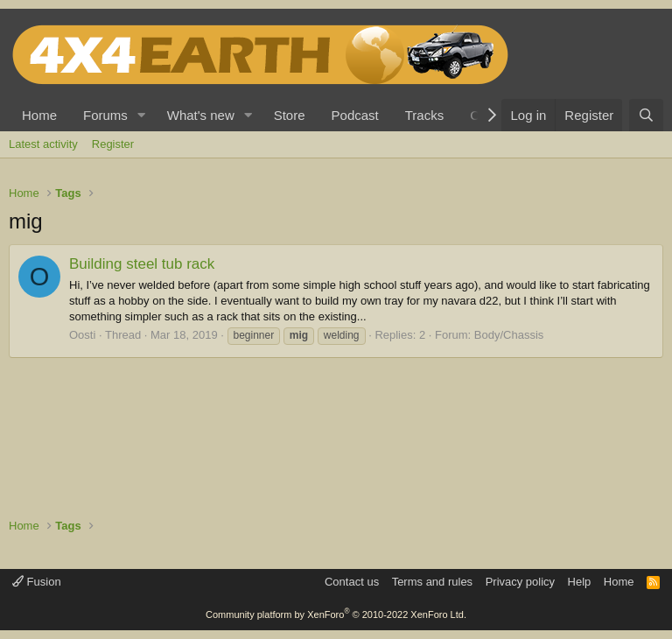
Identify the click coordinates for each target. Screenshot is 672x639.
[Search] (646, 115)
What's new (201, 115)
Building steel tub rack (142, 264)
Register (113, 144)
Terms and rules (432, 582)
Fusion (37, 582)
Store (290, 115)
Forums (105, 115)
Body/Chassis (509, 335)
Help (580, 582)
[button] (142, 115)
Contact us (352, 582)
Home (39, 115)
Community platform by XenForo (336, 614)
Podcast (355, 115)
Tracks (424, 115)
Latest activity (43, 144)
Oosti (82, 335)
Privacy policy (520, 582)
